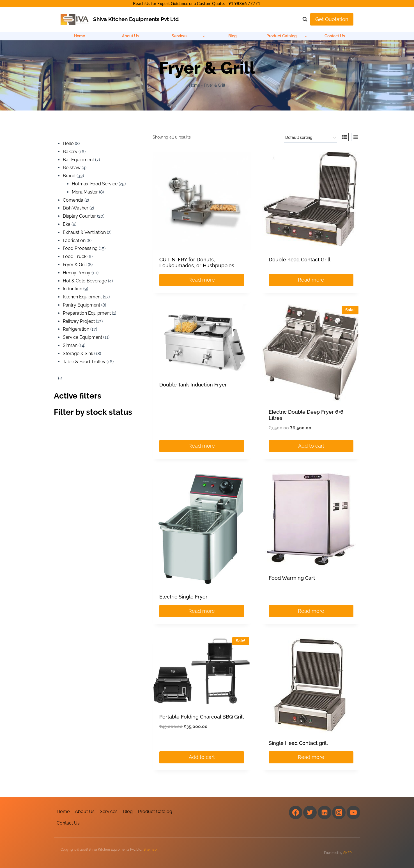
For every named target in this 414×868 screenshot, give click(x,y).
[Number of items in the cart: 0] (59, 378)
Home (80, 36)
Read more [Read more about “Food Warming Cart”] (311, 611)
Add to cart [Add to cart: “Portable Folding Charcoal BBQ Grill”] (202, 757)
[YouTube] (353, 812)
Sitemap (150, 849)
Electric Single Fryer (183, 597)
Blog (233, 36)
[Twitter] (310, 812)
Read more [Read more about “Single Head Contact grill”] (311, 757)
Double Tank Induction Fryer (193, 385)
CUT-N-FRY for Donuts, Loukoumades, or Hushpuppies (197, 263)
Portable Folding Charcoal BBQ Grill (202, 717)
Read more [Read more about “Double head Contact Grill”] (311, 280)
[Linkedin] (325, 812)
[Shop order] (311, 138)
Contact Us (335, 36)
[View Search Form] (302, 19)
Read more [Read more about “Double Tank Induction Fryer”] (202, 446)
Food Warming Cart (292, 578)
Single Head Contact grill (298, 743)
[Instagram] (339, 812)
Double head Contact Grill (300, 260)
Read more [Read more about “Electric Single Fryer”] (202, 611)
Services (109, 811)
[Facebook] (296, 812)
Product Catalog (155, 811)
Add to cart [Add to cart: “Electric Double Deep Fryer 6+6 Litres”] (311, 446)
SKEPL (348, 853)
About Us (131, 36)
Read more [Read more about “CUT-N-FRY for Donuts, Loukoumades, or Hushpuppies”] (202, 280)
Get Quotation (332, 19)
